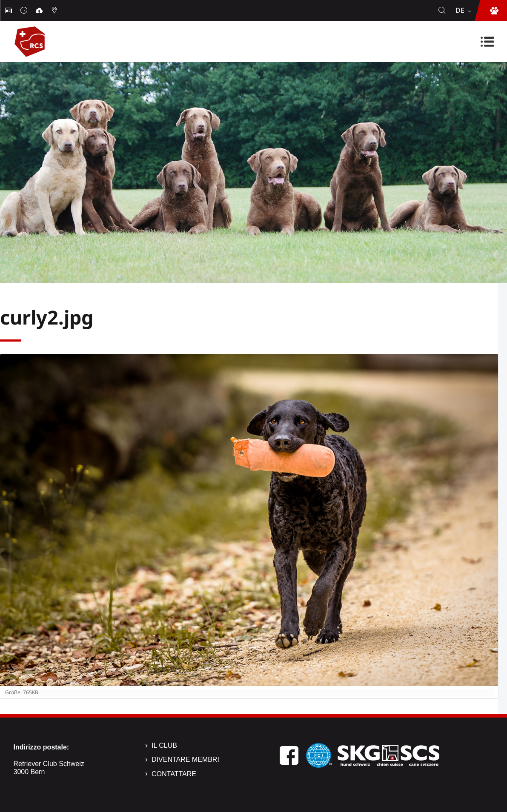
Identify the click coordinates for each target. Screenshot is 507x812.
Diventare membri (185, 759)
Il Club (164, 745)
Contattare (174, 774)
